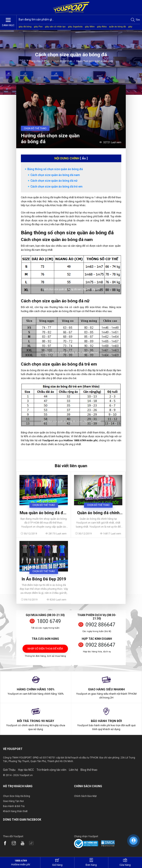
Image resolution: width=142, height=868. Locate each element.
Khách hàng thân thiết (15, 811)
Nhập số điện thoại (45, 650)
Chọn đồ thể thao (63, 61)
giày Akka (102, 27)
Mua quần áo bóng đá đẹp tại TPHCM (44, 513)
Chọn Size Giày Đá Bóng (17, 796)
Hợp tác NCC (26, 770)
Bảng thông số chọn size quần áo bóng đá (55, 169)
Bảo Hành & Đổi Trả (14, 806)
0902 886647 (100, 625)
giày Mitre (90, 27)
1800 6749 (49, 621)
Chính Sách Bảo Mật (85, 796)
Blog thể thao (89, 770)
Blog (47, 61)
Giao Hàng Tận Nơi (13, 801)
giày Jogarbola (75, 27)
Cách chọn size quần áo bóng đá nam (55, 175)
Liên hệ (73, 770)
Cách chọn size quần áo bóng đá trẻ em (56, 187)
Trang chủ (35, 61)
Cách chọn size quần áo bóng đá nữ (54, 181)
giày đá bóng (25, 27)
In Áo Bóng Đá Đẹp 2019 (44, 579)
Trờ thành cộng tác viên (51, 770)
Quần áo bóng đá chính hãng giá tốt (98, 513)
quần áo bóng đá (117, 27)
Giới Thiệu (9, 770)
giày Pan (38, 27)
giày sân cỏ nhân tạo (55, 27)
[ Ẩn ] (84, 158)
